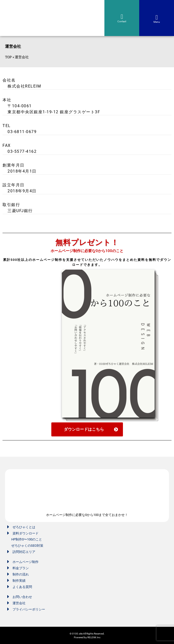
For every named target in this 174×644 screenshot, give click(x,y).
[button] (157, 18)
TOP (8, 57)
